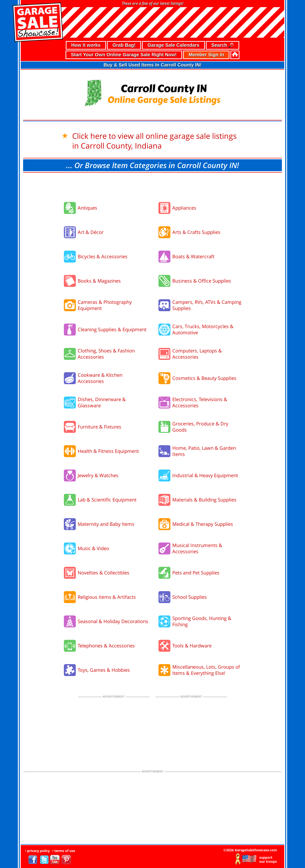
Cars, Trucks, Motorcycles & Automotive (203, 329)
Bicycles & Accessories (103, 256)
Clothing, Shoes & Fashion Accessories (106, 354)
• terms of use (64, 851)
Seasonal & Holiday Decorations (113, 621)
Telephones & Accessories (106, 646)
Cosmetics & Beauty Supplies (204, 378)
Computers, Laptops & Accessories (197, 354)
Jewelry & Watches (98, 475)
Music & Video (93, 548)
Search (223, 45)
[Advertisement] (152, 186)
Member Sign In (206, 55)
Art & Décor (91, 232)
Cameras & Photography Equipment (105, 305)
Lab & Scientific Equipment (107, 500)
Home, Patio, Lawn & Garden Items (204, 451)
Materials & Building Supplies (204, 500)
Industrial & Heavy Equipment (205, 475)
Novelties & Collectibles (104, 573)
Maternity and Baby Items (106, 524)
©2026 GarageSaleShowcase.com (250, 850)
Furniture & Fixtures (99, 427)
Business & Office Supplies (202, 281)
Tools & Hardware (192, 646)
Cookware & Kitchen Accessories (100, 378)
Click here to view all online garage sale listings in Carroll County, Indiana (154, 141)
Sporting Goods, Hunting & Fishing (202, 621)
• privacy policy (37, 851)
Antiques (87, 208)
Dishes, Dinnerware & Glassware (102, 402)
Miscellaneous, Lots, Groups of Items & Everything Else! (206, 670)
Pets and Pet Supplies (196, 573)
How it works (86, 45)
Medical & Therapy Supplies (203, 524)
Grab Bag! (124, 45)
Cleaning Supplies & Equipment (112, 329)
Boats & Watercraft (193, 256)
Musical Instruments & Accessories (197, 548)
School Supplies (190, 597)
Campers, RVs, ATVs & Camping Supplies (207, 305)
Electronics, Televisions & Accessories (200, 402)
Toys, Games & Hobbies (104, 670)
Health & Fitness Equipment (108, 451)
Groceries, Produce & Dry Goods (200, 427)
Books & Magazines (99, 281)
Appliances (184, 208)
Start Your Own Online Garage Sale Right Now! (124, 55)
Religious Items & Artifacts (107, 597)
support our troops (268, 859)
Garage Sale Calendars (173, 45)
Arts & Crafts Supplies (196, 232)
